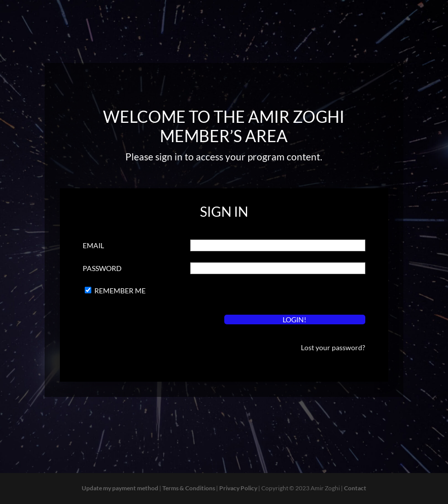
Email (93, 245)
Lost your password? (333, 347)
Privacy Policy (238, 488)
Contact (355, 488)
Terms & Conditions (189, 488)
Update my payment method (120, 488)
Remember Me (120, 291)
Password (102, 268)
